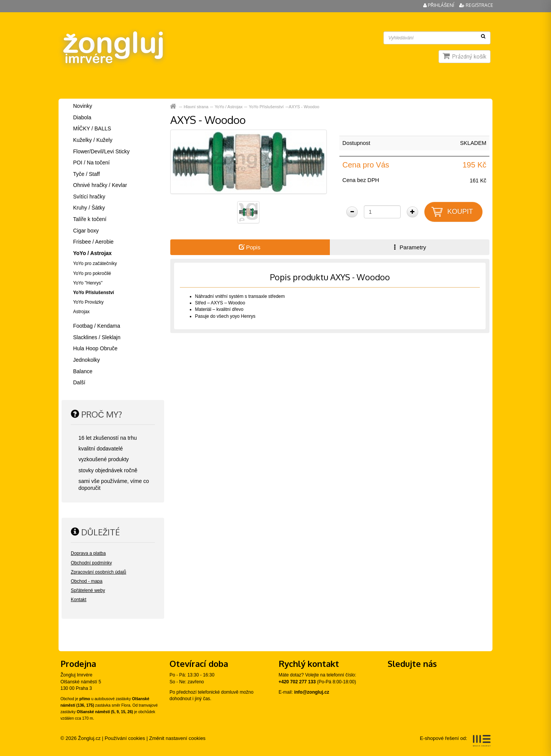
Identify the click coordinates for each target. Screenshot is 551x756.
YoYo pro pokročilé (92, 273)
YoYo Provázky (88, 302)
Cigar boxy (86, 231)
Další (79, 382)
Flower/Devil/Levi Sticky (101, 151)
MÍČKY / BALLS (92, 128)
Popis (250, 247)
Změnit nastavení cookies (177, 738)
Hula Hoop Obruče (95, 348)
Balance (83, 371)
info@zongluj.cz (312, 692)
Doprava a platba (88, 553)
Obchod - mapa (87, 581)
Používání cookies (125, 738)
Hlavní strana (196, 107)
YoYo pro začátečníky (95, 263)
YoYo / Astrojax (229, 107)
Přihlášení (439, 5)
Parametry (409, 247)
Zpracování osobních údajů (99, 572)
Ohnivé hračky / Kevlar (100, 185)
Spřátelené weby (88, 590)
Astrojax (81, 312)
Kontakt (79, 600)
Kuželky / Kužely (93, 140)
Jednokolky (86, 360)
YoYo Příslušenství (266, 107)
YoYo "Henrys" (88, 283)
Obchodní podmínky (91, 563)
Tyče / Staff (86, 174)
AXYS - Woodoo (304, 107)
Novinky (83, 106)
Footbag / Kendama (97, 326)
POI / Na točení (91, 163)
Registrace (476, 5)
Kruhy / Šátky (89, 208)
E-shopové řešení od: (455, 741)
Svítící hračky (89, 197)
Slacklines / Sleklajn (97, 337)
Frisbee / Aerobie (93, 242)
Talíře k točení (90, 219)
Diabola (82, 117)
